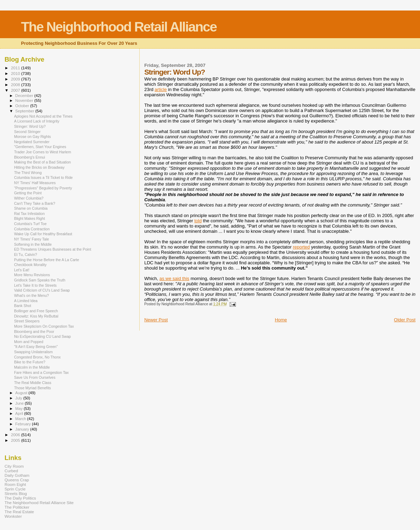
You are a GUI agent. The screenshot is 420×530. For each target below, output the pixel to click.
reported (301, 247)
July (19, 398)
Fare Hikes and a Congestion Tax (41, 372)
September (26, 111)
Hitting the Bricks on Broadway (39, 167)
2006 (16, 435)
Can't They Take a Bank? (34, 203)
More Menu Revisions (32, 275)
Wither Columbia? (29, 198)
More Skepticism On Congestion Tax (44, 326)
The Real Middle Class (33, 383)
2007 (16, 90)
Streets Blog (16, 493)
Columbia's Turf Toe (30, 224)
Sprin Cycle (15, 489)
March (21, 419)
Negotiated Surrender (32, 142)
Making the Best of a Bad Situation (42, 162)
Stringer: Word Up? (30, 126)
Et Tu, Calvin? (26, 254)
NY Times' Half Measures (35, 183)
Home (281, 320)
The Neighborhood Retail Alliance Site (39, 503)
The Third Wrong (28, 173)
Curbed (11, 471)
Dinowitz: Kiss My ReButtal (36, 316)
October (23, 106)
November (25, 100)
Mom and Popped (29, 342)
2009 (16, 79)
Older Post (405, 320)
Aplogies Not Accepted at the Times (43, 116)
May (20, 409)
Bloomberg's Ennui (29, 157)
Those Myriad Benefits (32, 388)
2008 (16, 85)
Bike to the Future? (30, 362)
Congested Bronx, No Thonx (37, 357)
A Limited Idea (26, 301)
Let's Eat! (22, 270)
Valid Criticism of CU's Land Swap (42, 290)
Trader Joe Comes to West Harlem (43, 152)
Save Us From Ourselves (35, 377)
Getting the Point (28, 193)
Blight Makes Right (29, 218)
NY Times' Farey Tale (31, 239)
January (23, 429)
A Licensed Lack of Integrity (37, 121)
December (25, 96)
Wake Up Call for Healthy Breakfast (43, 234)
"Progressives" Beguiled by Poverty (43, 188)
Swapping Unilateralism (33, 352)
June (20, 403)
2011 (16, 68)
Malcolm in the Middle (32, 367)
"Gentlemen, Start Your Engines (40, 147)
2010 (16, 73)
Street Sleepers (27, 321)
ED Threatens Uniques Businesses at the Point (52, 249)
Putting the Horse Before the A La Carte (47, 260)
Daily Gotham (17, 475)
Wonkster (13, 516)
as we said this (174, 278)
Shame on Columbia (31, 208)
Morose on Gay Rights (32, 137)
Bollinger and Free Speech (36, 311)
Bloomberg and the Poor (34, 332)
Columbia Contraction (32, 229)
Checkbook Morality (30, 265)
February (24, 424)
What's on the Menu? (31, 295)
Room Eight (15, 484)
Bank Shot (23, 306)
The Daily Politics (20, 498)
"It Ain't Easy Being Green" (36, 347)
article (161, 89)
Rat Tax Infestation (29, 214)
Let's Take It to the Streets (35, 285)
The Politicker (17, 507)
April (20, 413)
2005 (16, 440)
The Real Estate (19, 512)
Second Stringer (27, 132)
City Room (14, 466)
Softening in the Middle (33, 244)
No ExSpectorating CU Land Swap (42, 336)
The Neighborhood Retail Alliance (119, 27)
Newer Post (156, 320)
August (22, 393)
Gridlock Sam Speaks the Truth (40, 280)
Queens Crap (17, 480)
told (198, 221)
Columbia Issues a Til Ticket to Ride (43, 177)
